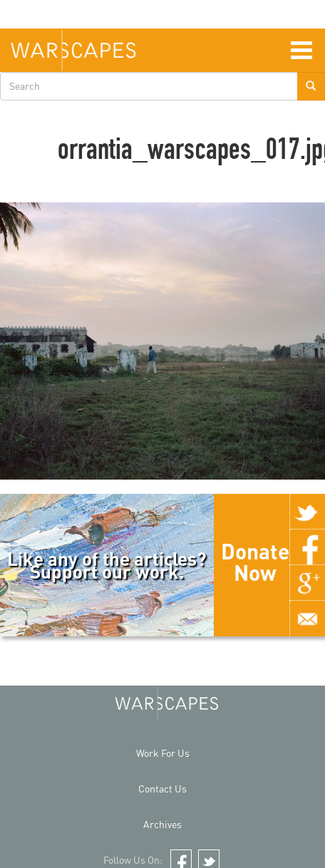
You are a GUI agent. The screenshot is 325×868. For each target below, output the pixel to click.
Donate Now (255, 562)
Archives (162, 824)
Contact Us (162, 789)
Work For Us (163, 753)
